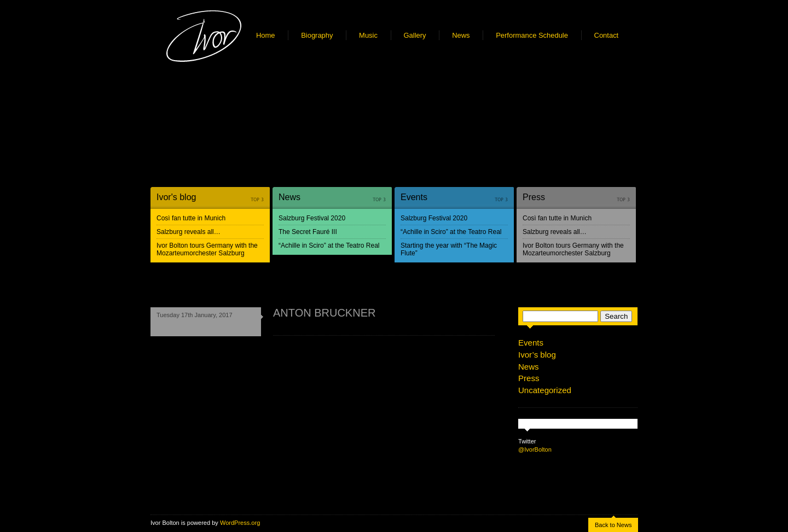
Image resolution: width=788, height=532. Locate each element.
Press (534, 197)
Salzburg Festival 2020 (312, 218)
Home (266, 35)
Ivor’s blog (537, 355)
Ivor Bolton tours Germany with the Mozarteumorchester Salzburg (207, 249)
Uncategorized (545, 390)
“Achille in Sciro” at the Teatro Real (329, 245)
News (461, 35)
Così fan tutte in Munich (191, 218)
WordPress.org (240, 523)
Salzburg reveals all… (189, 232)
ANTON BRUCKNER (324, 313)
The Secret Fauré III (308, 232)
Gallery (415, 35)
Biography (317, 35)
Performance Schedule (532, 35)
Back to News (613, 525)
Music (368, 35)
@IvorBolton (535, 449)
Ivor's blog (176, 197)
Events (414, 197)
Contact (607, 35)
